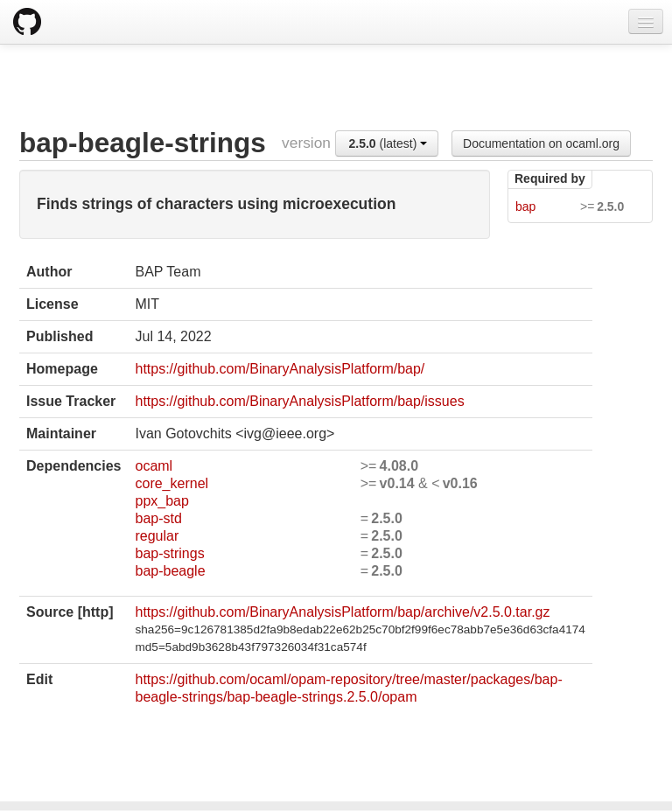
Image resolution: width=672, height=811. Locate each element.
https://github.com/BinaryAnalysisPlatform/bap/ (280, 369)
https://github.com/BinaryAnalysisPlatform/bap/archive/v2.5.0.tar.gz (342, 612)
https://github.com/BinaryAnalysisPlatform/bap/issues (299, 401)
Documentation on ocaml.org (541, 143)
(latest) (388, 143)
